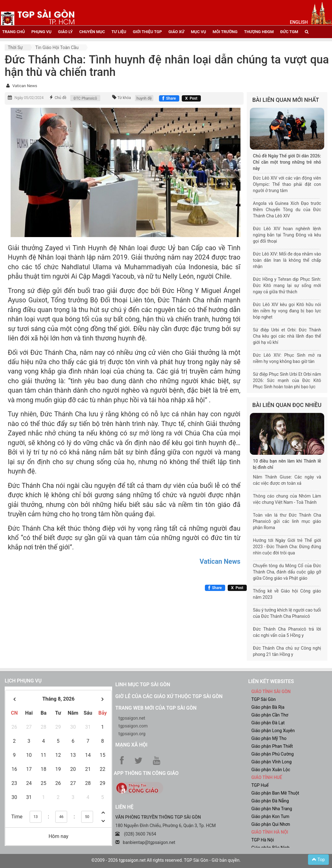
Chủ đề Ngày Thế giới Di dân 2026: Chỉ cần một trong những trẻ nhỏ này (287, 162)
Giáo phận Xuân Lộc (271, 770)
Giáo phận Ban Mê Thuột (275, 793)
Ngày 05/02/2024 (29, 98)
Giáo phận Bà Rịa (268, 707)
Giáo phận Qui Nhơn (271, 824)
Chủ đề (61, 98)
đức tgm (289, 32)
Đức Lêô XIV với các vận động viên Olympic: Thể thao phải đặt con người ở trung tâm (287, 184)
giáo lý (65, 32)
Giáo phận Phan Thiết (272, 746)
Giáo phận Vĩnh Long (272, 762)
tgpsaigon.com (133, 726)
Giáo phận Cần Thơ (270, 715)
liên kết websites (271, 681)
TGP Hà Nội (263, 840)
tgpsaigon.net (132, 718)
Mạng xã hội (131, 745)
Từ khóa (124, 98)
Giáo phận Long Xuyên (273, 731)
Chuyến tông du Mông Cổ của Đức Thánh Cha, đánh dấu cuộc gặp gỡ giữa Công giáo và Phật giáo (287, 572)
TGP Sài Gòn (264, 699)
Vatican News (25, 86)
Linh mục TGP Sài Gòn (143, 684)
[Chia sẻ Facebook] (169, 98)
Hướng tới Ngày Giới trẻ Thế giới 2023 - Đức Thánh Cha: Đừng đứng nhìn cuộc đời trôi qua (287, 547)
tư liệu (119, 32)
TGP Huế (260, 785)
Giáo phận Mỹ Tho (269, 738)
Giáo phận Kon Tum (270, 816)
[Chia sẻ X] (191, 98)
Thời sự (15, 47)
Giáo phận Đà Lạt (268, 723)
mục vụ (198, 32)
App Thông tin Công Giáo (146, 773)
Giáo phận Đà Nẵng (270, 801)
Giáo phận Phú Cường (273, 754)
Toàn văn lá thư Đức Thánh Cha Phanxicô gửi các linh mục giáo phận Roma (287, 521)
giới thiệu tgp (147, 32)
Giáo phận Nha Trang (272, 809)
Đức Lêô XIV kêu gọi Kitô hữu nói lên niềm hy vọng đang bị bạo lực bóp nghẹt (287, 311)
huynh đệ (144, 98)
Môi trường (225, 32)
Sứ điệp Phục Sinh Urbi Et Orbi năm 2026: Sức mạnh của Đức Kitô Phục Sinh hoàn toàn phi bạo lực (287, 380)
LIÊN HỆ (124, 807)
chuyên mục (92, 32)
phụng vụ (41, 32)
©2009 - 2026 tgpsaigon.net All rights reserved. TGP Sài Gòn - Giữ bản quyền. (166, 860)
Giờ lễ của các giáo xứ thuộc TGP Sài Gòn (169, 696)
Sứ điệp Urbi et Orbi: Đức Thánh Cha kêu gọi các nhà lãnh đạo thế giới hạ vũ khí (287, 336)
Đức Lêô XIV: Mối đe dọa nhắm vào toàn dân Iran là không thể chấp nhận (287, 260)
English (299, 22)
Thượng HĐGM (259, 32)
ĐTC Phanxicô (85, 98)
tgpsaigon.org (132, 734)
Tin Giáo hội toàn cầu (57, 47)
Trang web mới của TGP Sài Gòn (156, 708)
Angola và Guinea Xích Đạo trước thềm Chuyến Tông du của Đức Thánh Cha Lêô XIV (287, 210)
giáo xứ (176, 32)
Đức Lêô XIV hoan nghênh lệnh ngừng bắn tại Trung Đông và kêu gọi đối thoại (287, 235)
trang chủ (13, 32)
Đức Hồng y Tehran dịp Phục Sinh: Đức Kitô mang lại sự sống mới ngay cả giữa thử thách (287, 285)
